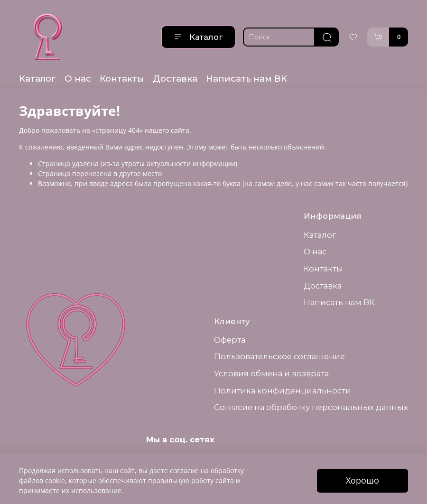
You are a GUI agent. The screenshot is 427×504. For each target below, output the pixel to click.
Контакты (122, 79)
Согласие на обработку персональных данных (311, 407)
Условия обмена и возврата (271, 373)
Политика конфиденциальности (283, 391)
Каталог (198, 37)
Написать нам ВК (246, 79)
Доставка (175, 79)
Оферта (230, 340)
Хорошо (362, 480)
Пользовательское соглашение (279, 356)
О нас (78, 79)
